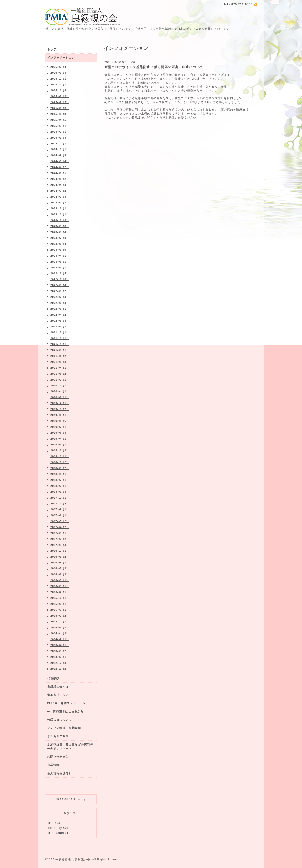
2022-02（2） (60, 326)
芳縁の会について (59, 720)
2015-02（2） (60, 616)
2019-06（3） (60, 433)
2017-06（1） (60, 515)
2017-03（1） (60, 533)
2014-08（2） (60, 627)
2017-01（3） (60, 545)
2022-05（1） (60, 309)
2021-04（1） (60, 368)
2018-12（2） (60, 450)
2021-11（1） (60, 338)
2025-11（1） (60, 85)
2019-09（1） (60, 415)
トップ (52, 49)
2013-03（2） (60, 651)
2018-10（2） (60, 462)
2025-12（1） (60, 79)
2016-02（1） (60, 592)
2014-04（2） (60, 633)
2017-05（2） (60, 521)
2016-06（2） (60, 574)
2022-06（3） (60, 303)
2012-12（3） (60, 663)
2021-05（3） (60, 362)
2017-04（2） (60, 527)
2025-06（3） (60, 108)
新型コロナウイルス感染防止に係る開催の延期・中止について (154, 67)
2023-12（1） (60, 208)
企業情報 (53, 765)
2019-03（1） (60, 445)
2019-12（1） (60, 403)
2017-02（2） (60, 539)
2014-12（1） (60, 622)
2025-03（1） (60, 126)
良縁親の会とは (58, 687)
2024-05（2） (60, 179)
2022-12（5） (60, 273)
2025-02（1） (60, 132)
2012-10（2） (60, 669)
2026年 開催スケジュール (66, 703)
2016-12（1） (60, 551)
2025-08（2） (60, 96)
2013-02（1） (60, 657)
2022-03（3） (60, 321)
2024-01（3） (60, 203)
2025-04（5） (60, 120)
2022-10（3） (60, 279)
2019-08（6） (60, 421)
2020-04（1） (60, 391)
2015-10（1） (60, 598)
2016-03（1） (60, 586)
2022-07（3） (60, 297)
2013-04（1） (60, 645)
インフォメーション (61, 58)
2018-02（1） (60, 486)
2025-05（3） (60, 114)
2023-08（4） (60, 232)
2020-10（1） (60, 385)
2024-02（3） (60, 197)
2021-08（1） (60, 350)
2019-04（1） (60, 439)
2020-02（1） (60, 397)
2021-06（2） (60, 356)
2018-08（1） (60, 474)
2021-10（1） (60, 344)
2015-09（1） (60, 604)
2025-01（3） (60, 138)
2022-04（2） (60, 315)
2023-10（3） (60, 220)
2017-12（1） (60, 498)
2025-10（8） (60, 90)
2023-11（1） (60, 214)
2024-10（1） (60, 149)
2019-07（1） (60, 427)
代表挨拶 (53, 678)
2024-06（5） (60, 173)
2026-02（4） (60, 67)
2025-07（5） (60, 102)
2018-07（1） (60, 480)
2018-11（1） (60, 456)
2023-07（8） (60, 238)
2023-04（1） (60, 256)
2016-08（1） (60, 563)
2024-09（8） (60, 155)
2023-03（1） (60, 262)
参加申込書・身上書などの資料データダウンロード (70, 747)
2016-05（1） (60, 580)
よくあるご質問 (58, 736)
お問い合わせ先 (58, 757)
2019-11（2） (60, 409)
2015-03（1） (60, 610)
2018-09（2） (60, 468)
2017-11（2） (60, 504)
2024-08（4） (60, 161)
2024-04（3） (60, 185)
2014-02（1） (60, 639)
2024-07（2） (60, 167)
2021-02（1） (60, 380)
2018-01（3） (60, 492)
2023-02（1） (60, 267)
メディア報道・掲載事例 (64, 728)
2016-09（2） (60, 557)
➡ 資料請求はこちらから (65, 711)
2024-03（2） (60, 191)
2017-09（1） (60, 509)
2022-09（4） (60, 285)
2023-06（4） (60, 244)
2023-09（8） (60, 226)
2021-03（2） (60, 374)
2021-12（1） (60, 332)
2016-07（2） (60, 568)
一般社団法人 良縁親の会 (73, 860)
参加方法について (59, 695)
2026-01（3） (60, 73)
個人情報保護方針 (59, 773)
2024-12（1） (60, 144)
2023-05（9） (60, 250)
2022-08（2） (60, 291)
